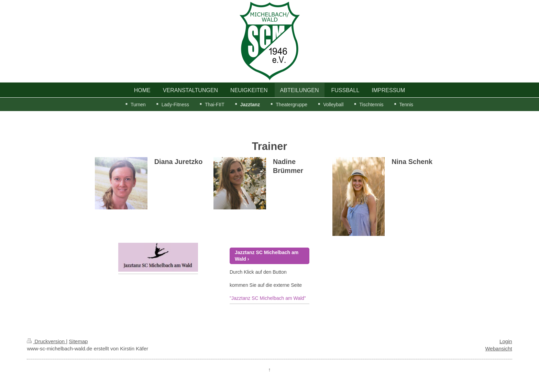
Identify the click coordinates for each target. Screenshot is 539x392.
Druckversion (46, 341)
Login (506, 341)
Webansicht (498, 349)
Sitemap (78, 341)
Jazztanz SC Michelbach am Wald (267, 256)
